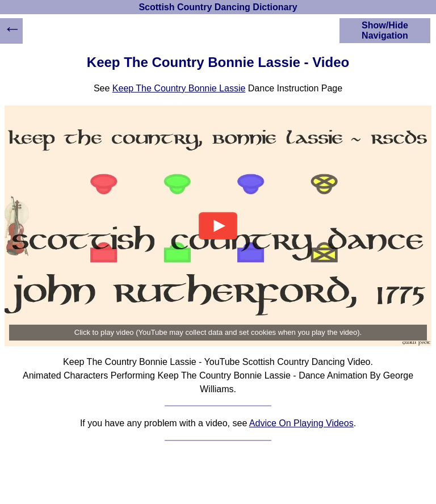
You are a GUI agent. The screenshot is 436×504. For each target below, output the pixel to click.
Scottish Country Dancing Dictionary (218, 7)
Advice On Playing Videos (301, 423)
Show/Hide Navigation (385, 30)
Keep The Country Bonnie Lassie (179, 88)
